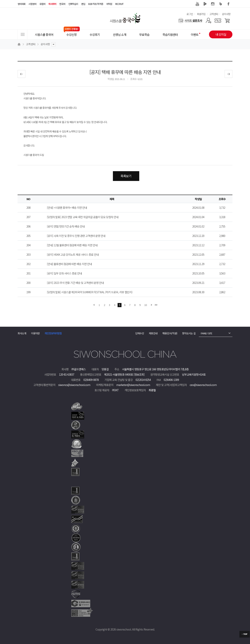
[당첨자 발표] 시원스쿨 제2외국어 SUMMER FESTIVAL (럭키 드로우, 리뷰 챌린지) (90, 292)
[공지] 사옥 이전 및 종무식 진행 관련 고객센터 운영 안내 (76, 236)
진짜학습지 (73, 4)
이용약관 (35, 333)
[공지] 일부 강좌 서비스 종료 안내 (64, 273)
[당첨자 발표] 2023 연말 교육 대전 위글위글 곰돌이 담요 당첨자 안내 (83, 217)
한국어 (62, 4)
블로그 (221, 4)
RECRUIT (119, 4)
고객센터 (214, 14)
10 (146, 305)
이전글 (21, 74)
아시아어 (52, 4)
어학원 (109, 4)
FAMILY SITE (206, 333)
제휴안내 (153, 333)
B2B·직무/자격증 (96, 4)
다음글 (229, 74)
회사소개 (22, 333)
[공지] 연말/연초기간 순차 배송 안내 (66, 226)
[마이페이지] (208, 21)
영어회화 (21, 4)
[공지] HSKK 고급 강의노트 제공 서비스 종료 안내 (73, 255)
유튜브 (197, 4)
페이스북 (229, 4)
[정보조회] (139, 374)
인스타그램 (213, 4)
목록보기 (126, 176)
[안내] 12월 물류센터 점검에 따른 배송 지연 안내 (72, 245)
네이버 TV (205, 4)
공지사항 (226, 14)
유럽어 (42, 4)
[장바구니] (227, 21)
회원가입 (201, 14)
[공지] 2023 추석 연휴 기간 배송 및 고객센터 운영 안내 (75, 283)
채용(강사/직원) (170, 333)
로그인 (190, 14)
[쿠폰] (218, 21)
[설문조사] (190, 21)
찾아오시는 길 (189, 333)
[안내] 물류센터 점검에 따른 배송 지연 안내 (69, 264)
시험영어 (32, 4)
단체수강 (140, 333)
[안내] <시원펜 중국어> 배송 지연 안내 (67, 208)
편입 (83, 4)
